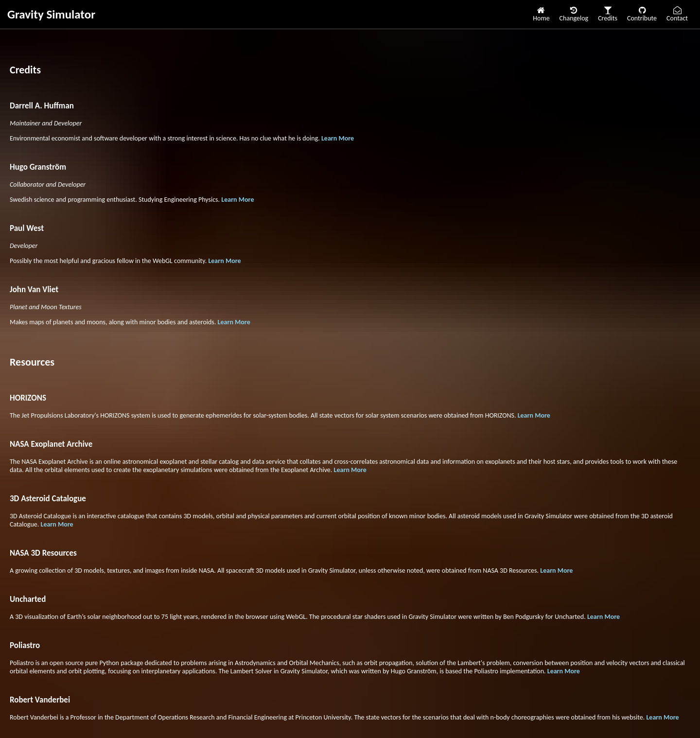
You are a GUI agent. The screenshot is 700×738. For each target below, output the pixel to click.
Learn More (338, 138)
